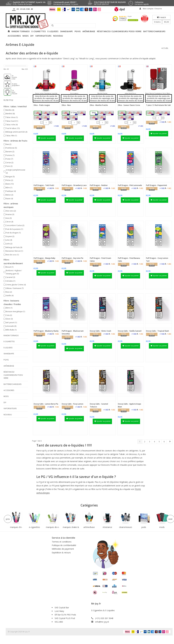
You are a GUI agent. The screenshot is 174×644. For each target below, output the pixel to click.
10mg (159, 113)
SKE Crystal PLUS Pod (65, 618)
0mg (39, 113)
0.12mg (46, 113)
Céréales (10, 281)
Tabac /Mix (11, 136)
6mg (39, 118)
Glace (9, 319)
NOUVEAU (58, 36)
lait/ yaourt (11, 322)
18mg (46, 118)
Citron (9, 222)
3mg (54, 113)
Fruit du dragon (13, 233)
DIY (32, 36)
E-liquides (53, 31)
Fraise (9, 159)
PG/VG (78, 31)
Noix (9, 292)
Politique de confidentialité (64, 545)
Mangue (10, 177)
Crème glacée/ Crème (16, 285)
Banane (10, 152)
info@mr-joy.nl (102, 622)
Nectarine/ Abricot (14, 251)
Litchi (9, 244)
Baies (10, 184)
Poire (9, 166)
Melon (9, 195)
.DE (18, 9)
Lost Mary (59, 611)
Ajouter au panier (46, 138)
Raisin (9, 199)
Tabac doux (12, 117)
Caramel (10, 277)
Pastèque (11, 191)
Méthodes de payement (63, 549)
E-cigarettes (39, 31)
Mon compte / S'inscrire (151, 9)
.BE (32, 9)
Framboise (11, 148)
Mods (26, 36)
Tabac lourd (12, 121)
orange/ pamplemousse (15, 171)
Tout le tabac (13, 128)
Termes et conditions (62, 542)
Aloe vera (11, 211)
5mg (151, 113)
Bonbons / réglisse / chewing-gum (14, 272)
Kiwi (8, 144)
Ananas (10, 214)
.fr (14, 9)
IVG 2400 (59, 622)
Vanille (10, 296)
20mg (167, 113)
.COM (28, 9)
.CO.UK (22, 9)
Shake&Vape (66, 31)
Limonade (11, 326)
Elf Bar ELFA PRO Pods (65, 615)
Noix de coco (12, 255)
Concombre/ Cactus (15, 225)
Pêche (9, 180)
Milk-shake (11, 330)
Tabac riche (12, 125)
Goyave (10, 236)
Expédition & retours (61, 553)
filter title (8, 100)
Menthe (10, 110)
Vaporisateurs (43, 36)
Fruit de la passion (14, 229)
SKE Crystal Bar (62, 608)
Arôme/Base (89, 31)
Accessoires (14, 36)
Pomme (10, 155)
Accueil (165, 48)
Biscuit (10, 267)
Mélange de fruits (14, 247)
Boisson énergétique (15, 312)
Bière (9, 308)
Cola (9, 315)
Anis (9, 218)
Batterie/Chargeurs (154, 31)
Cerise (9, 163)
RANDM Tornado (21, 31)
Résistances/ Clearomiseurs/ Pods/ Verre (119, 31)
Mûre (9, 188)
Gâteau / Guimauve (15, 288)
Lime (9, 240)
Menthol (10, 114)
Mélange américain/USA (16, 132)
